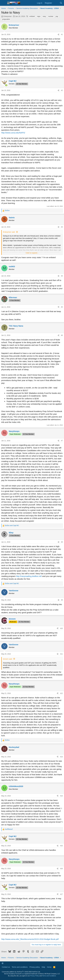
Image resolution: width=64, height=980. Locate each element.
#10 (61, 628)
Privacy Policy (35, 976)
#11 (61, 654)
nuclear (51, 16)
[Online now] (6, 85)
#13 (61, 757)
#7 (62, 441)
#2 (62, 90)
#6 (62, 335)
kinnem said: (8, 659)
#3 (62, 227)
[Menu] (4, 3)
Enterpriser (8, 16)
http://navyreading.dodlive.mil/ (29, 576)
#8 (62, 542)
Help (43, 967)
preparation (6, 19)
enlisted (32, 16)
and (12, 526)
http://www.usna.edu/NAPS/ (13, 133)
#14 (61, 796)
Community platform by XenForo (21, 972)
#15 (61, 846)
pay (57, 16)
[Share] (58, 35)
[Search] (61, 3)
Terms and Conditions (49, 976)
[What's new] (56, 3)
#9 (62, 600)
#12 (61, 693)
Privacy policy (35, 967)
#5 (62, 307)
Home (49, 967)
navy (44, 16)
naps (39, 16)
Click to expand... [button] (32, 253)
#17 (61, 894)
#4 (62, 276)
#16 (61, 869)
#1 (62, 34)
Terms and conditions (20, 967)
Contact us (6, 967)
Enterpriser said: (9, 232)
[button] (3, 963)
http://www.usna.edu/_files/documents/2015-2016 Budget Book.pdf (30, 939)
